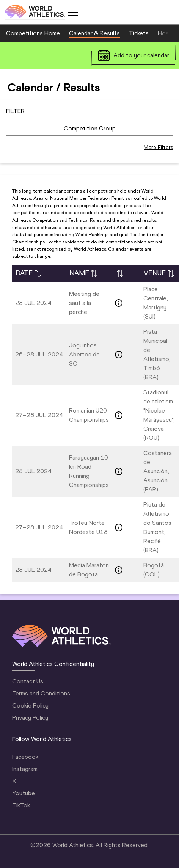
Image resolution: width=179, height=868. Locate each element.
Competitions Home (33, 33)
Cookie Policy (30, 706)
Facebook (25, 757)
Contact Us (28, 681)
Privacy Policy (30, 718)
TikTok (21, 805)
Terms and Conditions (41, 693)
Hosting (168, 33)
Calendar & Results (94, 33)
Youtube (24, 793)
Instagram (25, 769)
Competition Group (90, 128)
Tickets (139, 33)
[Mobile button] (73, 12)
